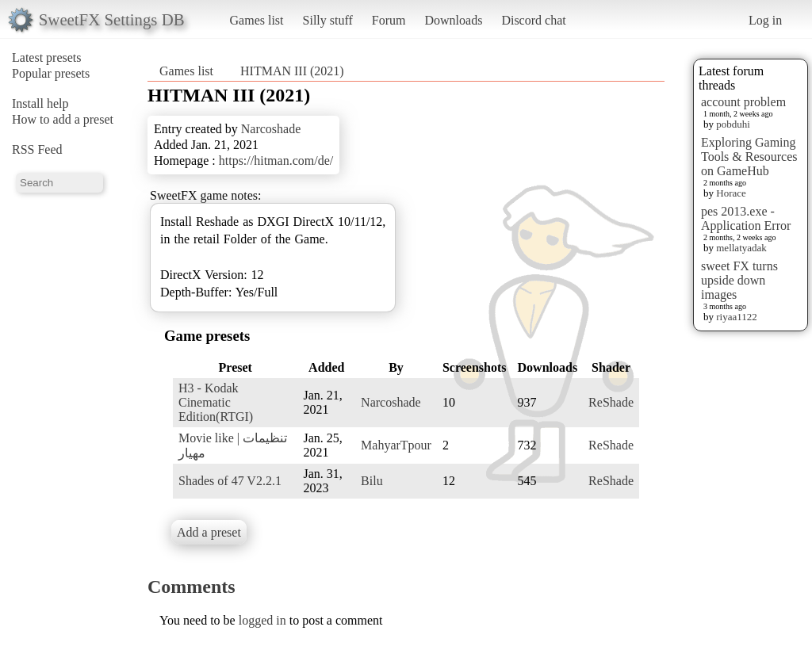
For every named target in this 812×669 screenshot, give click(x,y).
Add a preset (209, 532)
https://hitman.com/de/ (276, 161)
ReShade (611, 402)
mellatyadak (741, 248)
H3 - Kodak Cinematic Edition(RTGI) (216, 402)
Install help (40, 103)
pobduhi (733, 124)
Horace (731, 193)
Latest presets (47, 57)
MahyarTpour (396, 445)
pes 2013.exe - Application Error (746, 218)
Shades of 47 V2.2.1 (230, 481)
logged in (262, 620)
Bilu (372, 481)
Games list (257, 20)
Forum (389, 20)
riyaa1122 (737, 317)
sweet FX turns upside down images (739, 280)
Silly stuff (328, 20)
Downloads (453, 20)
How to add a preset (63, 119)
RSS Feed (37, 149)
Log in (765, 20)
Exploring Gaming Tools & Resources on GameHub (749, 157)
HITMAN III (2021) (292, 71)
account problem (743, 102)
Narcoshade (271, 129)
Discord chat (533, 20)
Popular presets (51, 73)
